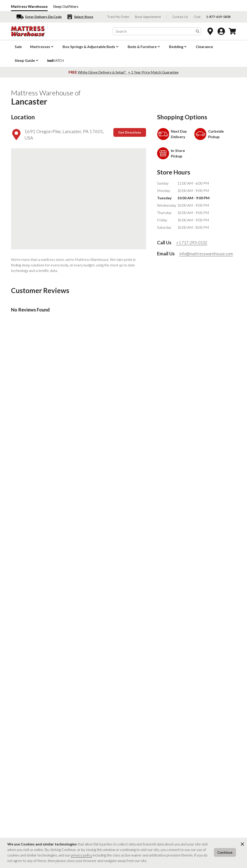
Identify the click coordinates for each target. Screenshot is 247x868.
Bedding (178, 47)
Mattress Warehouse (29, 6)
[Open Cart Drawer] (232, 31)
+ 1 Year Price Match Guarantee (153, 72)
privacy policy (82, 855)
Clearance (204, 47)
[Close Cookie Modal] (242, 844)
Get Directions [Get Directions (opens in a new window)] (130, 132)
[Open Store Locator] (210, 31)
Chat (197, 17)
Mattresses (42, 47)
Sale (18, 47)
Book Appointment (148, 17)
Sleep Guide (27, 60)
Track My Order (118, 17)
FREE (73, 72)
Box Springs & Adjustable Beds (91, 47)
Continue (225, 852)
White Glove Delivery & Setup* (102, 72)
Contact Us (180, 17)
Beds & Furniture (144, 47)
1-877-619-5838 (218, 17)
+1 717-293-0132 (192, 243)
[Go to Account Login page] (221, 31)
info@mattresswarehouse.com (206, 254)
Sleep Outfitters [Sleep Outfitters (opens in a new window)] (66, 6)
